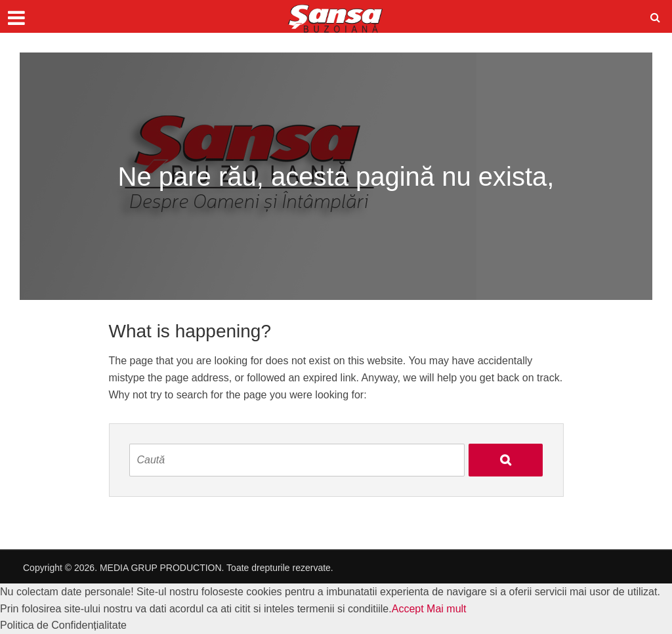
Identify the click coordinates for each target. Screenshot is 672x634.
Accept (408, 609)
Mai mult (446, 609)
